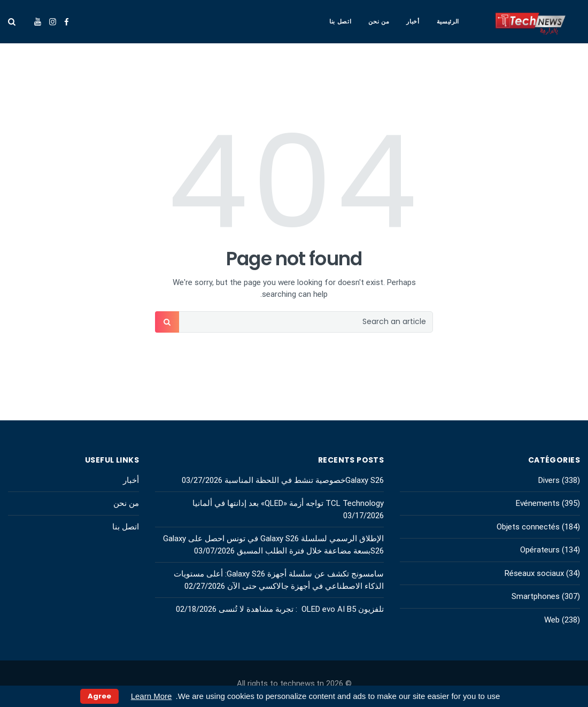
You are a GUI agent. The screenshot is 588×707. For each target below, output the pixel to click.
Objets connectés (528, 527)
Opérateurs (540, 550)
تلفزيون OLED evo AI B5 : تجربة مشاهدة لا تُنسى (301, 609)
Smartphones (536, 596)
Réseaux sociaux (534, 573)
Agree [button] (99, 696)
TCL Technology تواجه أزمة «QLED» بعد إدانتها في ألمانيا (287, 503)
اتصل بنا (340, 21)
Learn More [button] (152, 696)
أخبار (413, 21)
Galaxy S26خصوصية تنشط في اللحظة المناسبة (304, 480)
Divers (549, 480)
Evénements (538, 503)
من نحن (379, 21)
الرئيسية (448, 21)
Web (552, 620)
